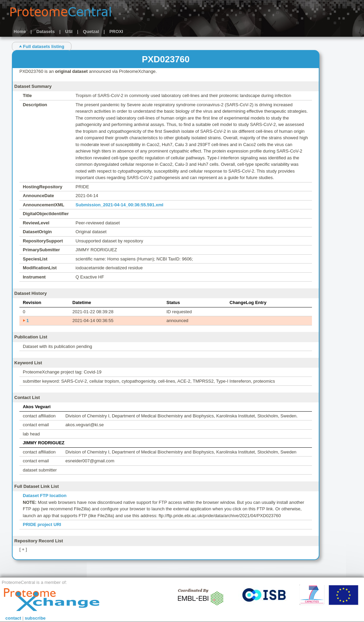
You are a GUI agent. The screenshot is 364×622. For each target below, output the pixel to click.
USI (69, 31)
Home (20, 31)
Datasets (46, 31)
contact (13, 618)
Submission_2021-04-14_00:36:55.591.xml (119, 205)
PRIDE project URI (42, 524)
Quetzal (91, 31)
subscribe (35, 618)
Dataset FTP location (45, 496)
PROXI (116, 31)
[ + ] (23, 549)
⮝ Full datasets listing (42, 46)
